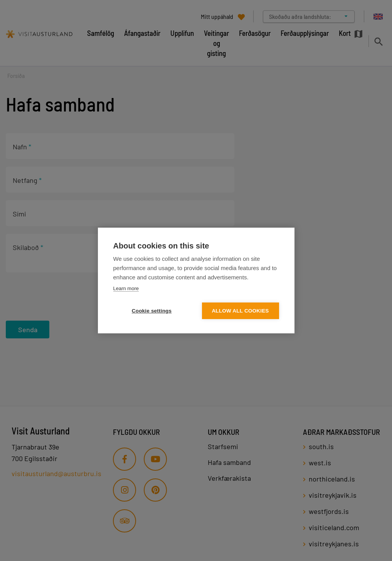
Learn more (126, 288)
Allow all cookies (240, 311)
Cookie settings (152, 311)
